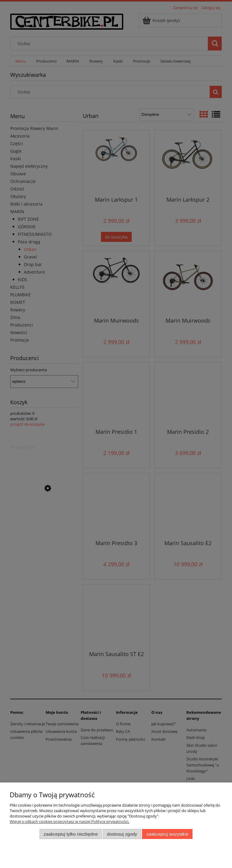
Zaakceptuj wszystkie (167, 834)
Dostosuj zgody (122, 834)
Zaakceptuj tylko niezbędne (71, 834)
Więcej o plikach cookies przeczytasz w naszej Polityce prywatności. (69, 821)
